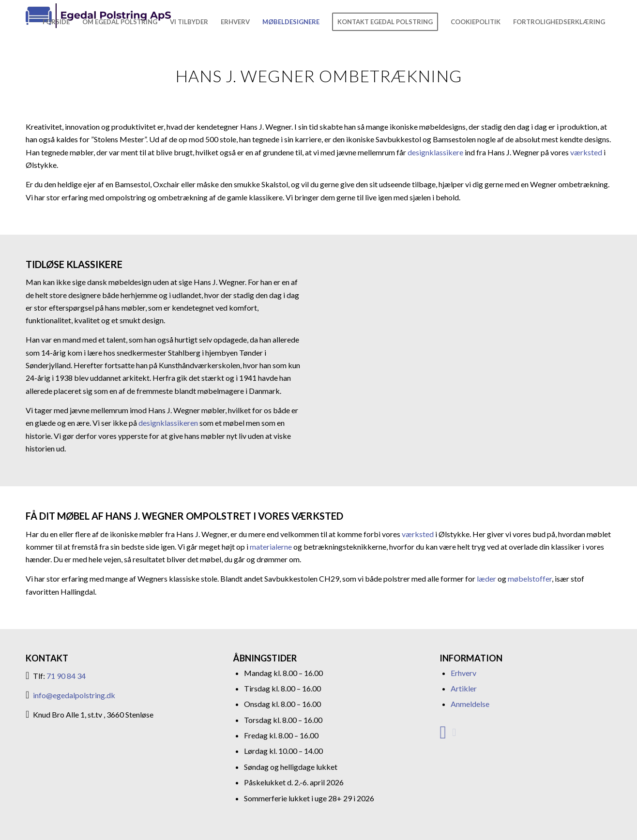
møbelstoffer (530, 578)
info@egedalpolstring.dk (74, 695)
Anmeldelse (470, 704)
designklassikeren (167, 423)
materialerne (271, 547)
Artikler (464, 688)
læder (486, 578)
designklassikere (435, 152)
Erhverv (463, 673)
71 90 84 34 (66, 676)
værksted (586, 152)
